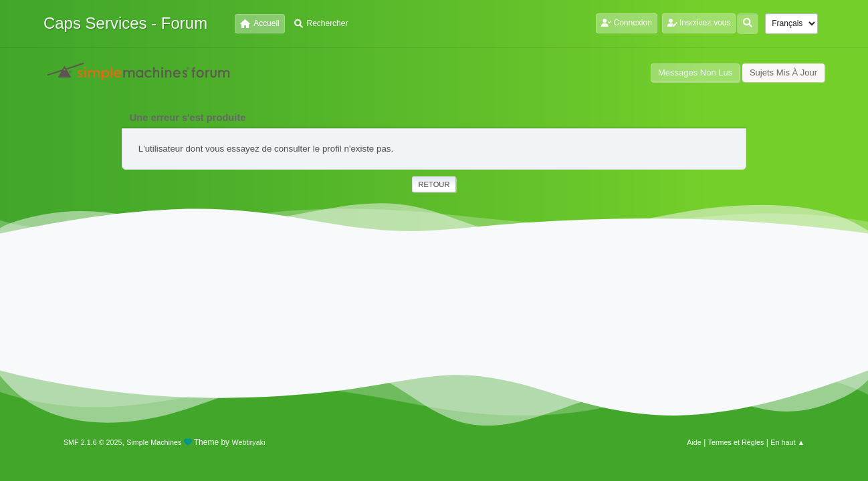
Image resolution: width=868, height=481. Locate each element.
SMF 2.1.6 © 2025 (93, 442)
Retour (434, 184)
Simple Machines (154, 442)
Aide (694, 442)
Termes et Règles (736, 442)
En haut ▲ (787, 442)
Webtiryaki (248, 442)
